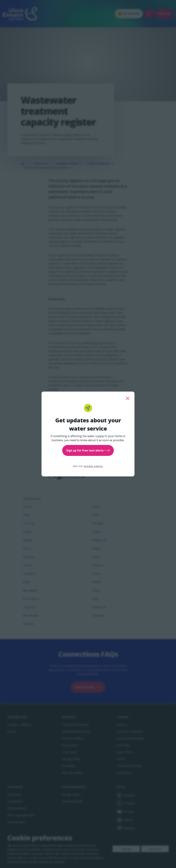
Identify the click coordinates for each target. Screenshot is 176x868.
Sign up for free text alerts (88, 450)
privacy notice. (94, 466)
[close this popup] (128, 398)
